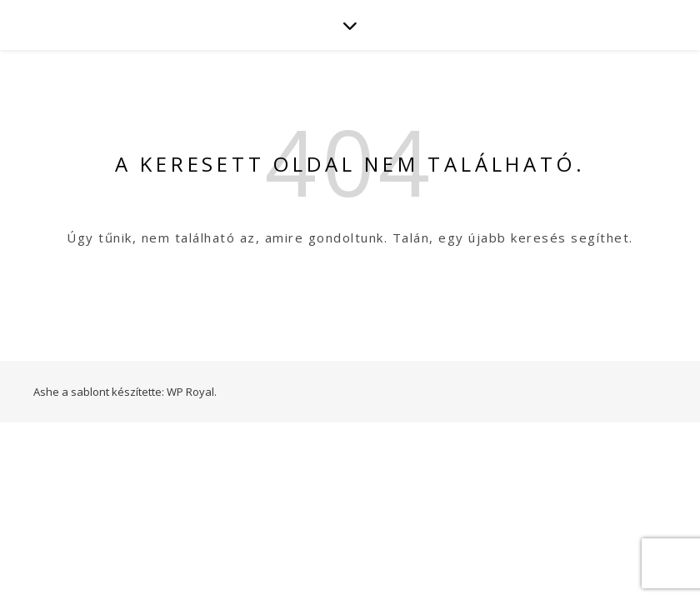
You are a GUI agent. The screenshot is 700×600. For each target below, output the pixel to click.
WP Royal (190, 392)
